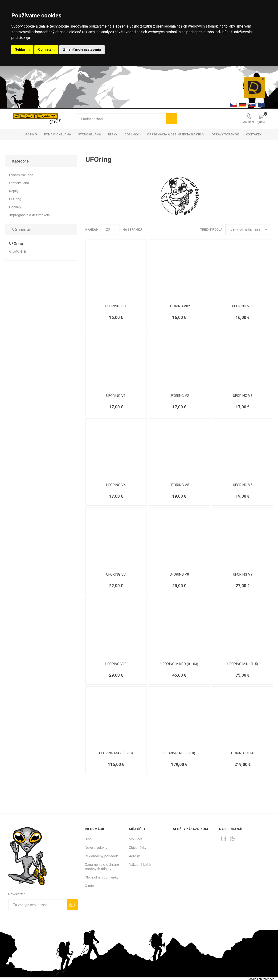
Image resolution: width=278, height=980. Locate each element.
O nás (89, 886)
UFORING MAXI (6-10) (116, 753)
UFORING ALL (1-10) (179, 753)
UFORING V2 (179, 396)
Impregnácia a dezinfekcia (29, 215)
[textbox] (121, 119)
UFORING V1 (116, 396)
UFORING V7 (116, 574)
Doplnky (15, 207)
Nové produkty (96, 848)
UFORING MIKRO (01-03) (179, 664)
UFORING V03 (243, 306)
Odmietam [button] (46, 49)
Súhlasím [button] (22, 49)
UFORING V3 (243, 396)
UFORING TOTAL (243, 753)
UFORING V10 (116, 664)
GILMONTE (18, 252)
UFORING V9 (243, 574)
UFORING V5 (179, 485)
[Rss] (233, 838)
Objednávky (138, 848)
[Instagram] (224, 838)
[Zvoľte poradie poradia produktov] (248, 230)
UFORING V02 (179, 306)
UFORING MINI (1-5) (243, 664)
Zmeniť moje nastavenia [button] (82, 49)
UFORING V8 (179, 574)
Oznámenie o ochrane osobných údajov (102, 867)
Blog (88, 839)
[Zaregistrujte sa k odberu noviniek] (37, 905)
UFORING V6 (243, 485)
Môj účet (248, 122)
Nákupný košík (140, 865)
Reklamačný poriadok (101, 856)
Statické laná (19, 183)
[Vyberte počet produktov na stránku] (110, 230)
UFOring (15, 199)
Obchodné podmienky (102, 877)
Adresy (134, 856)
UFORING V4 (116, 485)
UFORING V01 (116, 306)
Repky (14, 191)
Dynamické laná (21, 175)
